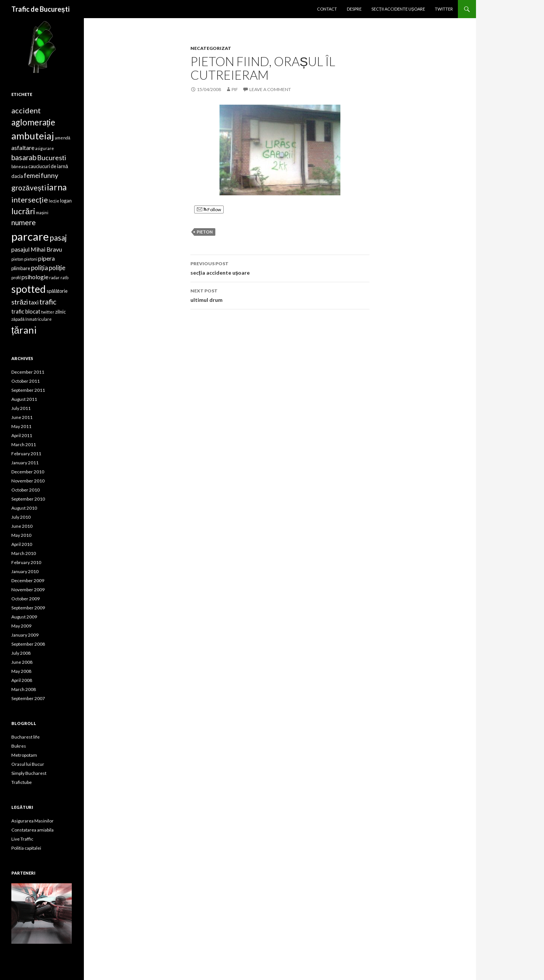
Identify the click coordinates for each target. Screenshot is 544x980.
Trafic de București (40, 9)
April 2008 (22, 680)
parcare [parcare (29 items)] (30, 236)
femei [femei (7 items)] (32, 175)
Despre (354, 9)
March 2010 (24, 553)
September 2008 (28, 644)
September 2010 (28, 499)
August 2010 (24, 508)
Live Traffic (22, 839)
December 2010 (28, 472)
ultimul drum (280, 295)
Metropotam (24, 755)
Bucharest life (25, 737)
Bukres (19, 746)
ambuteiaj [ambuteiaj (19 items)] (33, 136)
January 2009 (25, 635)
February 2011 (26, 454)
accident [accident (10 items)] (26, 110)
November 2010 (28, 481)
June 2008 (22, 662)
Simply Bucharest (29, 773)
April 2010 (22, 544)
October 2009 (25, 599)
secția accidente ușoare (280, 267)
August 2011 (24, 399)
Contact (327, 9)
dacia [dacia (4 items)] (17, 176)
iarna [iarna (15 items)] (57, 187)
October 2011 (25, 381)
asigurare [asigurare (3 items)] (45, 148)
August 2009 (24, 617)
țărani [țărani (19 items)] (24, 330)
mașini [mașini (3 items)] (42, 213)
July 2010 (21, 517)
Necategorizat (211, 48)
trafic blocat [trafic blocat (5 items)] (26, 311)
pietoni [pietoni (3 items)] (31, 259)
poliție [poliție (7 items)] (57, 268)
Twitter (444, 9)
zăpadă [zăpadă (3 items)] (18, 319)
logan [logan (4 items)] (66, 201)
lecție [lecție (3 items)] (54, 201)
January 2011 (25, 463)
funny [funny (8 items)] (49, 175)
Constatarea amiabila (32, 830)
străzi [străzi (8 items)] (20, 302)
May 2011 (21, 426)
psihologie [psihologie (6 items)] (35, 277)
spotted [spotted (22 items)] (29, 289)
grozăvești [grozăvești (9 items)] (29, 188)
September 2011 (28, 390)
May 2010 (21, 535)
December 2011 (28, 372)
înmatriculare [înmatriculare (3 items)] (39, 319)
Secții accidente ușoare (398, 9)
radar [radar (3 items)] (54, 277)
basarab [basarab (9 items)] (24, 157)
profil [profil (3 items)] (16, 277)
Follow (209, 209)
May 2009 (21, 626)
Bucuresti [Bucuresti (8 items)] (52, 158)
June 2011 (22, 417)
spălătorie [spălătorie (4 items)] (57, 291)
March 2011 (24, 444)
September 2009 (28, 608)
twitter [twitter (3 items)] (48, 312)
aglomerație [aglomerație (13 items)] (33, 122)
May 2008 (21, 671)
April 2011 (22, 435)
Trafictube (22, 782)
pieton (205, 232)
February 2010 (26, 562)
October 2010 (25, 490)
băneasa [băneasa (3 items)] (19, 166)
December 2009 (28, 580)
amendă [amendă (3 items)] (63, 138)
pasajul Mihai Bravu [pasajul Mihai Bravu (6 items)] (37, 249)
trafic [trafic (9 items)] (48, 302)
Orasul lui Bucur (28, 764)
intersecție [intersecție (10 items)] (30, 199)
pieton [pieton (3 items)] (17, 259)
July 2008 (21, 653)
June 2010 (22, 526)
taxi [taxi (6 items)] (34, 302)
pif (235, 89)
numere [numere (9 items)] (24, 222)
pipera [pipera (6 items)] (46, 258)
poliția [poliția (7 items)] (39, 268)
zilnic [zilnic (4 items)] (60, 312)
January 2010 (25, 571)
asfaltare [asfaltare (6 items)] (23, 148)
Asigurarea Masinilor (32, 821)
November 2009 (28, 590)
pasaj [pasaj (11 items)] (58, 237)
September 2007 (28, 698)
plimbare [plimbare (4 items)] (21, 268)
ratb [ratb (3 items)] (64, 277)
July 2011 (21, 408)
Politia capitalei (26, 848)
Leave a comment (270, 89)
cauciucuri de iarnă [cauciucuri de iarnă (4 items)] (48, 166)
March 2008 (24, 689)
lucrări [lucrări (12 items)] (23, 211)
